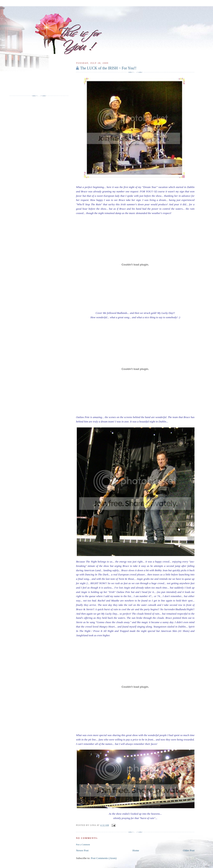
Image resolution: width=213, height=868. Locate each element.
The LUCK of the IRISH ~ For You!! (108, 68)
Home (136, 850)
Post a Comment (83, 845)
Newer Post (82, 850)
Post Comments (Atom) (104, 858)
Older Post (189, 850)
